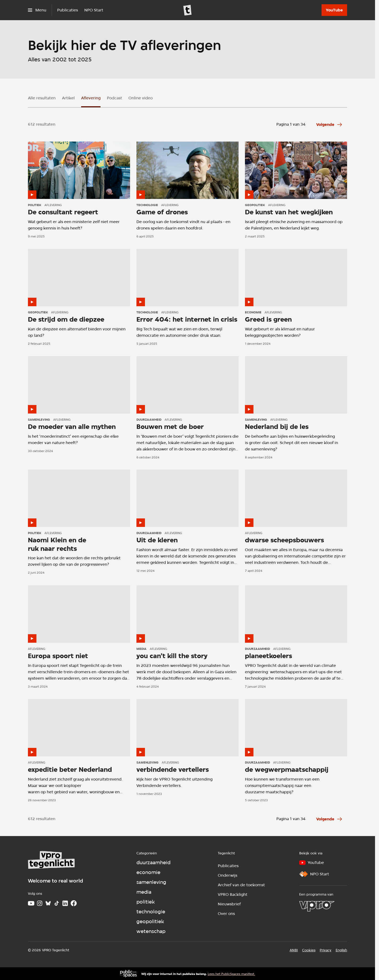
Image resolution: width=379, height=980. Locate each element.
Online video (141, 98)
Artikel (68, 98)
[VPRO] (317, 906)
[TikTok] (57, 903)
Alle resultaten (42, 98)
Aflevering (91, 98)
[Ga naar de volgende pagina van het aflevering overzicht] (330, 125)
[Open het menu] (37, 10)
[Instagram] (40, 903)
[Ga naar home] (188, 10)
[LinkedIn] (65, 903)
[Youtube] (31, 903)
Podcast (114, 98)
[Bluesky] (48, 903)
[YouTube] (334, 10)
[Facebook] (74, 903)
